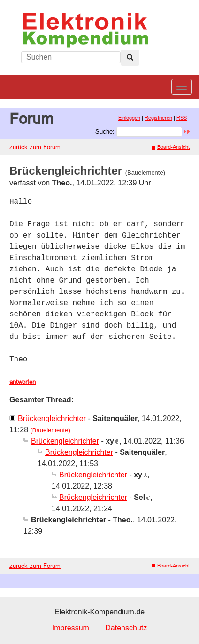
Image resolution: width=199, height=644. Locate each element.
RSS (182, 118)
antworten (23, 382)
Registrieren (158, 118)
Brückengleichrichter (52, 418)
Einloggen (129, 118)
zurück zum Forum (35, 147)
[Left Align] (130, 58)
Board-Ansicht (171, 147)
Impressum (71, 628)
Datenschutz (126, 628)
